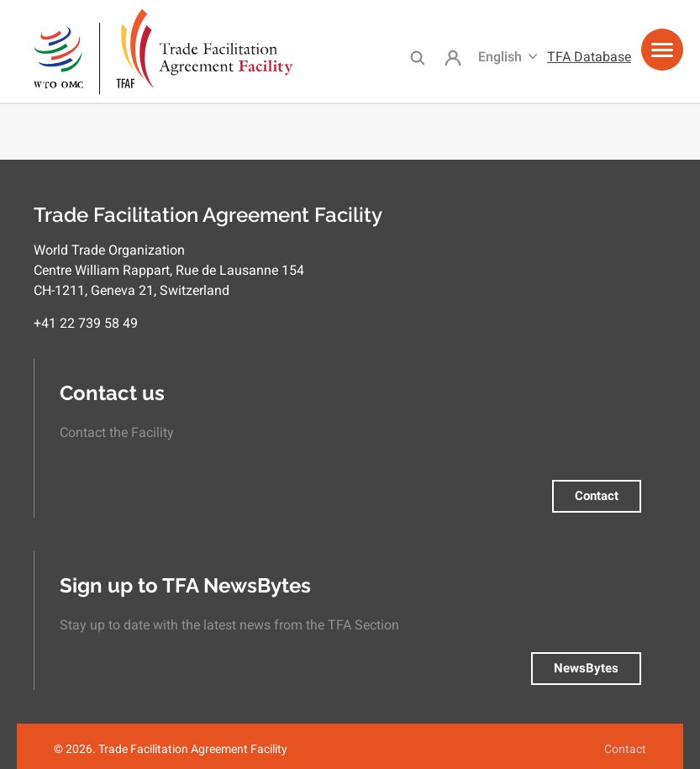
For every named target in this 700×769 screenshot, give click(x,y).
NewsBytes (586, 668)
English (500, 57)
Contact (597, 496)
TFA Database (589, 57)
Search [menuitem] (417, 57)
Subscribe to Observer (7, 111)
